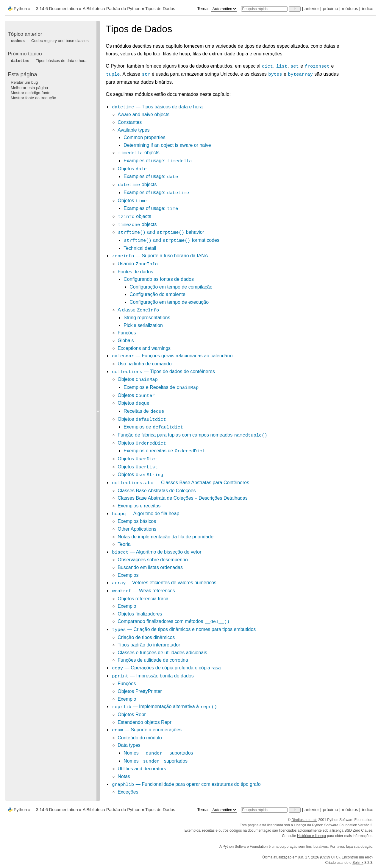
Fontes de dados (135, 272)
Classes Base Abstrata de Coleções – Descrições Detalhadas (183, 498)
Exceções (128, 792)
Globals (126, 341)
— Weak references (143, 591)
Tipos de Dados (160, 9)
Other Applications (137, 529)
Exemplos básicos (137, 521)
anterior (312, 9)
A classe (138, 310)
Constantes (130, 122)
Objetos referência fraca (143, 599)
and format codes (171, 240)
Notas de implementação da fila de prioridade (165, 537)
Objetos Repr (132, 714)
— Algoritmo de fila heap (145, 514)
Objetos (132, 169)
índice (368, 9)
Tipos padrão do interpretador (149, 645)
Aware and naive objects (143, 114)
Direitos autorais (304, 820)
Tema (218, 9)
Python (20, 9)
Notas (124, 776)
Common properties (145, 137)
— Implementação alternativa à (164, 706)
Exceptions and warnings (144, 348)
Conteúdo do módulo (140, 738)
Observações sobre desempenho (153, 560)
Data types (129, 745)
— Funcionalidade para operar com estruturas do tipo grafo (186, 784)
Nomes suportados (158, 753)
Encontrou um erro (356, 857)
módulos (350, 9)
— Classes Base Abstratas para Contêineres (180, 483)
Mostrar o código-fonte (31, 93)
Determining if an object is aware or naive (167, 145)
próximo (331, 9)
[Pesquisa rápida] (264, 9)
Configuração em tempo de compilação (171, 287)
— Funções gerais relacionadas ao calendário (172, 356)
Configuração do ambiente (157, 294)
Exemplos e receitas (139, 506)
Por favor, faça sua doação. (352, 847)
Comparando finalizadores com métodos (174, 621)
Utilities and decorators (142, 769)
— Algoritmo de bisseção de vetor (156, 552)
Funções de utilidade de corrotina (153, 660)
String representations (147, 318)
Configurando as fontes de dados (159, 279)
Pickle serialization (143, 325)
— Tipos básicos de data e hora (157, 107)
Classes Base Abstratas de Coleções (157, 491)
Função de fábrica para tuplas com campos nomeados (193, 435)
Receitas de (144, 411)
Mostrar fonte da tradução (33, 98)
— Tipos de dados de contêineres (163, 371)
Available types (133, 130)
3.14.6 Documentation (57, 9)
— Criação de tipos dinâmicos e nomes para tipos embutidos (184, 629)
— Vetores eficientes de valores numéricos (164, 583)
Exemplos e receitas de (164, 451)
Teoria (124, 544)
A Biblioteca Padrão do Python (112, 9)
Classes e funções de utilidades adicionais (162, 653)
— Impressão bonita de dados (153, 676)
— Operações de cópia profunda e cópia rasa (166, 668)
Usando (138, 264)
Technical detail (140, 248)
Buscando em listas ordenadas (150, 567)
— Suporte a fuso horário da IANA (160, 256)
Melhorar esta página (29, 88)
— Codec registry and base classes (50, 41)
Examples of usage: (158, 161)
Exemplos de (153, 427)
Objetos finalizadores (140, 614)
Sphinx (358, 863)
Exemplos (128, 575)
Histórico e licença (311, 836)
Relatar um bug (24, 82)
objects (139, 153)
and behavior (161, 232)
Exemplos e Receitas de (161, 387)
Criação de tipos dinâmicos (146, 637)
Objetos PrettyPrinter (140, 691)
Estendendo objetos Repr (145, 722)
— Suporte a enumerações (147, 730)
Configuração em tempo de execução (169, 302)
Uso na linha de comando (145, 364)
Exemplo (127, 606)
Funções (127, 333)
